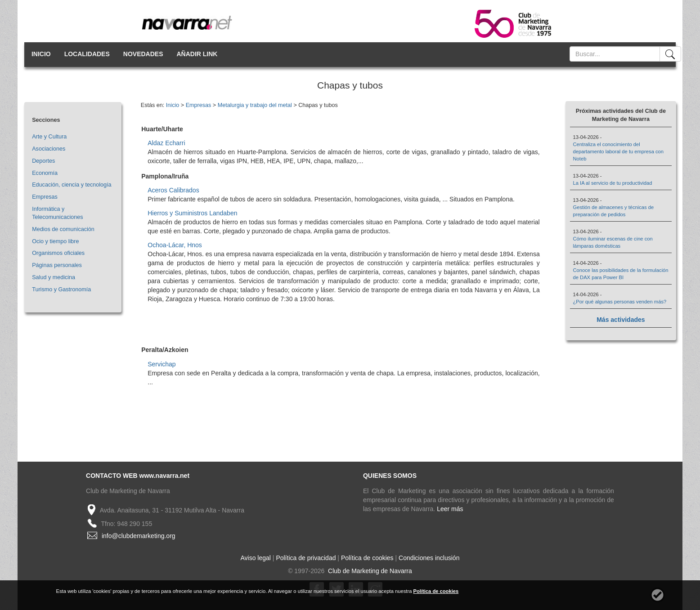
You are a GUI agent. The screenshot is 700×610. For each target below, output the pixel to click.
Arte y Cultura (49, 137)
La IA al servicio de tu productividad (613, 183)
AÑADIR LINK (197, 54)
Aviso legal (256, 558)
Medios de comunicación (63, 229)
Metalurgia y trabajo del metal (255, 105)
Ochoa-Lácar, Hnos (175, 245)
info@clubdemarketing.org (139, 536)
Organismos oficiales (58, 253)
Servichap (162, 364)
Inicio (173, 105)
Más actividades (621, 320)
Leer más (450, 509)
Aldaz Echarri (166, 143)
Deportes (43, 161)
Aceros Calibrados (173, 190)
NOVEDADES (143, 54)
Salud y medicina (54, 277)
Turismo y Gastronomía (61, 289)
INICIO (41, 54)
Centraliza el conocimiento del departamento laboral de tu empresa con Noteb (619, 151)
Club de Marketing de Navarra (369, 571)
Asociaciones (49, 149)
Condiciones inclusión (429, 558)
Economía (45, 173)
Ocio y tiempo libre (55, 241)
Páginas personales (57, 265)
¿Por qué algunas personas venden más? (620, 302)
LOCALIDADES (87, 54)
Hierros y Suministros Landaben (192, 213)
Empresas (45, 197)
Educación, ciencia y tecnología (72, 185)
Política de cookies (367, 558)
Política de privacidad (306, 558)
